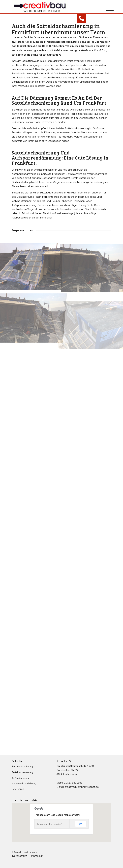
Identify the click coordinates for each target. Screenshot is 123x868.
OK (81, 824)
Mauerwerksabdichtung (24, 783)
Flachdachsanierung (22, 766)
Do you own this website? (49, 824)
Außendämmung (20, 778)
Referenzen (18, 789)
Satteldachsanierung (23, 772)
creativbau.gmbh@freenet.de (82, 787)
